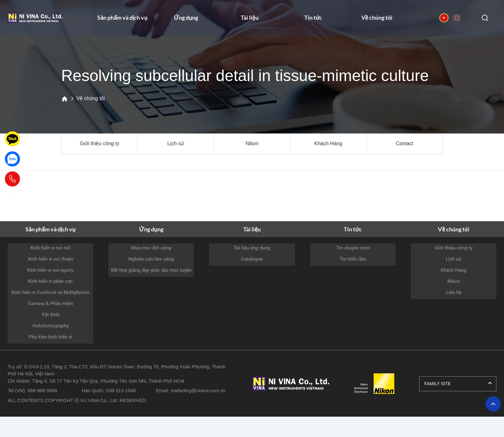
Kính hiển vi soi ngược (51, 270)
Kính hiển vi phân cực (50, 281)
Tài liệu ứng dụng (252, 248)
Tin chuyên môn (353, 248)
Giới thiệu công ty (99, 143)
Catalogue (252, 259)
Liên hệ (454, 292)
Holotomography (51, 326)
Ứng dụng (186, 19)
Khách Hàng (328, 143)
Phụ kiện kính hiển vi (50, 337)
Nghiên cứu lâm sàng (151, 259)
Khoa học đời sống (151, 248)
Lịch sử (176, 143)
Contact (405, 143)
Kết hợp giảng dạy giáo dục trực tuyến (151, 270)
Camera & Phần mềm (51, 304)
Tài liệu (250, 19)
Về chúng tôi (377, 19)
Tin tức (313, 19)
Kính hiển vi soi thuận (51, 259)
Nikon (252, 143)
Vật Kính (51, 315)
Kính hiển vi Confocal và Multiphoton (50, 292)
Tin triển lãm (353, 259)
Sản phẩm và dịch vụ (122, 19)
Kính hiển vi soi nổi (51, 248)
